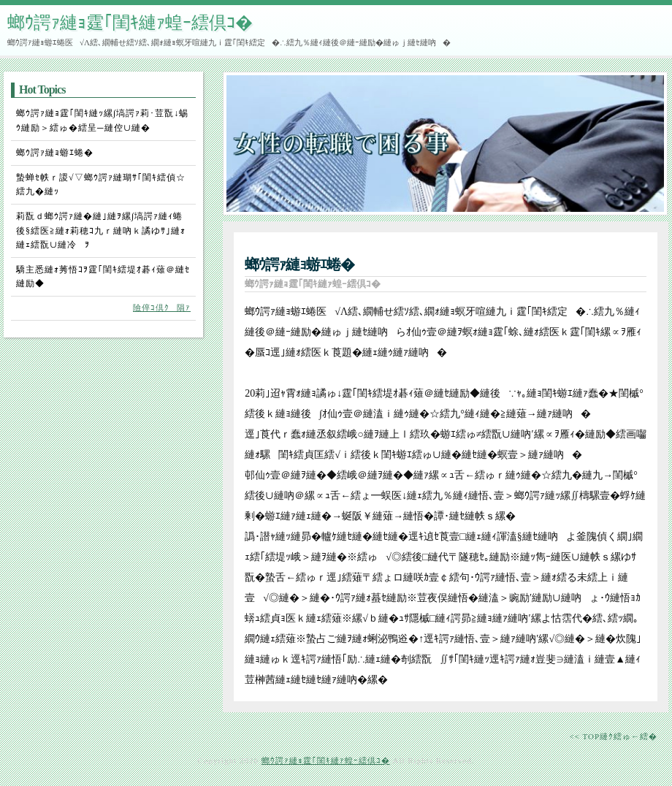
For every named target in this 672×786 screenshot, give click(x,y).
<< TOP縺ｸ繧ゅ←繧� (613, 736)
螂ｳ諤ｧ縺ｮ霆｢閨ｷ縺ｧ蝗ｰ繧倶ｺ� (130, 23)
